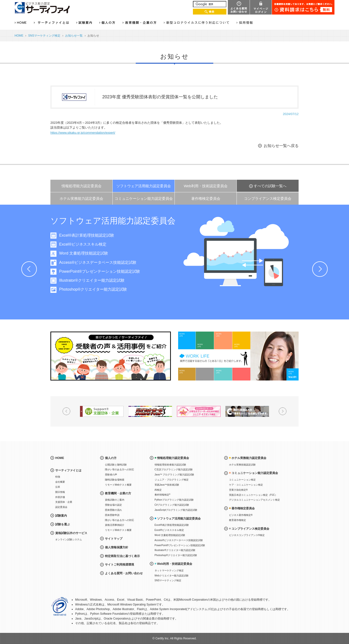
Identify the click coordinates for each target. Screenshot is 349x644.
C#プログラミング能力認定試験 (172, 505)
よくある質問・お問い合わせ (124, 573)
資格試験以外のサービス (71, 533)
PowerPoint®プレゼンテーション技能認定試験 (104, 271)
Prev (29, 269)
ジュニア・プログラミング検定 (172, 480)
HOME (19, 36)
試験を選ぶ (63, 524)
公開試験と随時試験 (116, 465)
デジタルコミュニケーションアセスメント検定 (254, 500)
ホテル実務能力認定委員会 (81, 198)
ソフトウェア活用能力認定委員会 (144, 186)
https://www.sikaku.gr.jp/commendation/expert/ (83, 133)
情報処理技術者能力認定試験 (170, 465)
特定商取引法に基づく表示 (122, 556)
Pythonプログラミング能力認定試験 (174, 500)
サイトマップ (114, 539)
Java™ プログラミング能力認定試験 (174, 475)
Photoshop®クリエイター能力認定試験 (98, 289)
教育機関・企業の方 (118, 493)
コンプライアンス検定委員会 (268, 198)
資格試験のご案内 (115, 500)
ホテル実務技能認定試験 (242, 465)
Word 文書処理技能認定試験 (88, 253)
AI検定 (158, 490)
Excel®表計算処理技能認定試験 (91, 235)
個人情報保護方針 (117, 547)
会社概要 (60, 482)
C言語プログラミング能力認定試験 (174, 469)
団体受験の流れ (113, 510)
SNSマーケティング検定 (44, 36)
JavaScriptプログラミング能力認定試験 (176, 510)
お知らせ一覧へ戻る (281, 146)
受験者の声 (111, 475)
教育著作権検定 (238, 520)
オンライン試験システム (69, 539)
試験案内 (61, 516)
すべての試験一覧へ (270, 186)
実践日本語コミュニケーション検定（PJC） (253, 495)
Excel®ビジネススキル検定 (87, 244)
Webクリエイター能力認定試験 (172, 576)
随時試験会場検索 (115, 480)
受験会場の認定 (113, 505)
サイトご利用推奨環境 (119, 565)
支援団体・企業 (64, 502)
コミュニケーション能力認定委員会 (144, 198)
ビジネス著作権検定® (241, 515)
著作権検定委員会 (206, 198)
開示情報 (60, 492)
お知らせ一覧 (74, 36)
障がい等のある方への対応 (119, 469)
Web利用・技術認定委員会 (206, 186)
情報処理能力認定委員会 (82, 186)
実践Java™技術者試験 (167, 485)
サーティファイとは (68, 470)
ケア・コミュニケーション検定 (246, 485)
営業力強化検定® (238, 490)
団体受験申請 (112, 515)
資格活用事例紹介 (115, 525)
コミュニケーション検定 (242, 480)
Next (320, 269)
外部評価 (60, 497)
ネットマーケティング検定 (169, 570)
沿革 (58, 487)
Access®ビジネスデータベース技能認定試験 (102, 262)
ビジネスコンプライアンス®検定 (247, 535)
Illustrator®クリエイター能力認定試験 (96, 280)
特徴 (58, 477)
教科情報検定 (163, 495)
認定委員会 (61, 507)
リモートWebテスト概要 (118, 485)
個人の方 (111, 458)
